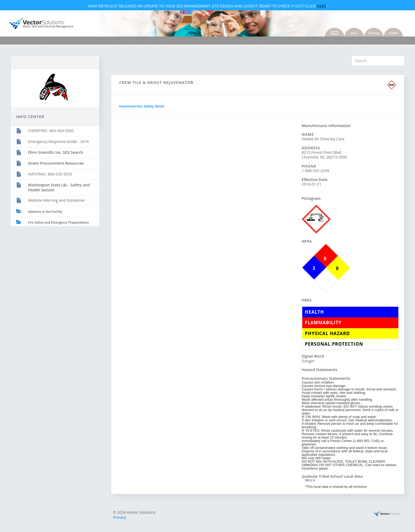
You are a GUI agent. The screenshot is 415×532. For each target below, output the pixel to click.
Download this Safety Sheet (142, 107)
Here (322, 6)
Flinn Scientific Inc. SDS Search (57, 152)
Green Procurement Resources (57, 163)
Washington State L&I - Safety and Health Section (60, 187)
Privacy (120, 518)
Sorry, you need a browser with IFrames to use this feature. (206, 218)
